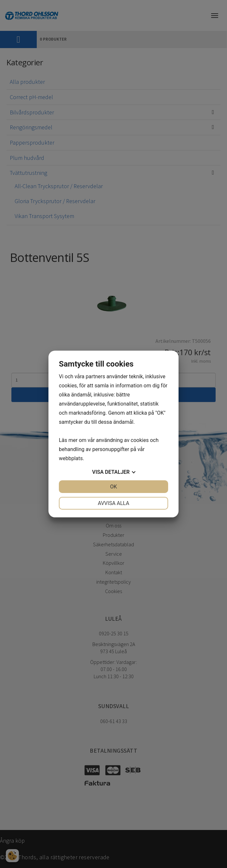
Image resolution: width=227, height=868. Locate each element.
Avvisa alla (114, 503)
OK (113, 487)
